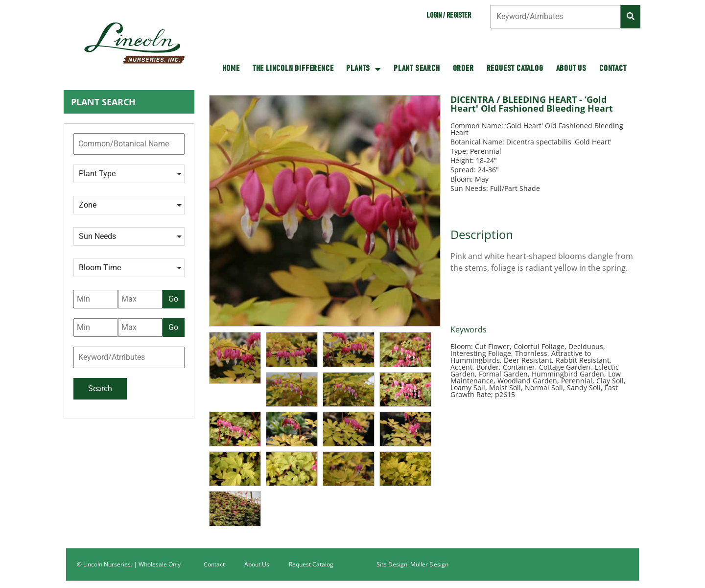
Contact (613, 69)
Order (463, 69)
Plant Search (417, 69)
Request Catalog (515, 69)
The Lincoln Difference (293, 69)
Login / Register (449, 16)
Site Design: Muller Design (412, 564)
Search (100, 388)
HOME (231, 69)
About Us (571, 69)
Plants (364, 69)
